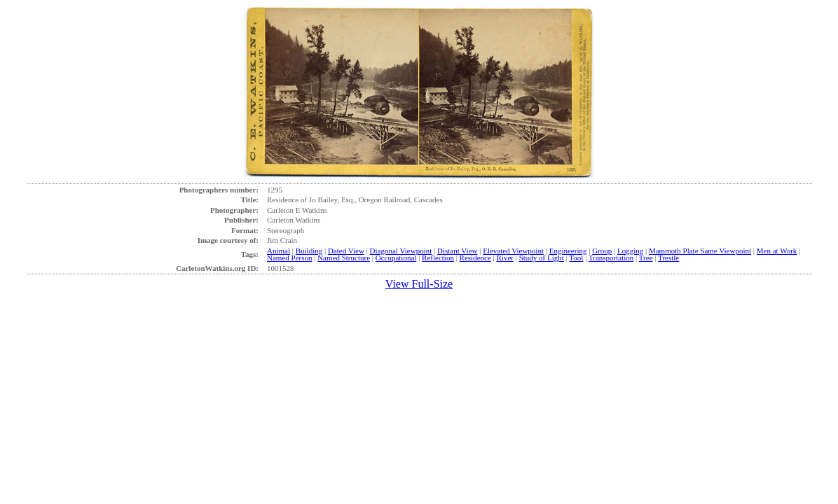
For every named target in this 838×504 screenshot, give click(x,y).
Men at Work (777, 251)
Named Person (289, 258)
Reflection (438, 258)
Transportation (611, 258)
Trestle (668, 258)
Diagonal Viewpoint (401, 251)
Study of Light (542, 258)
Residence (475, 258)
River (505, 258)
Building (309, 251)
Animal (279, 251)
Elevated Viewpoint (513, 251)
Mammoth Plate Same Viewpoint (700, 251)
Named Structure (344, 258)
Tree (646, 258)
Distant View (458, 251)
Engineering (568, 251)
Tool (576, 258)
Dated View (346, 251)
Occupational (396, 258)
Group (602, 251)
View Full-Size (419, 284)
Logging (630, 251)
